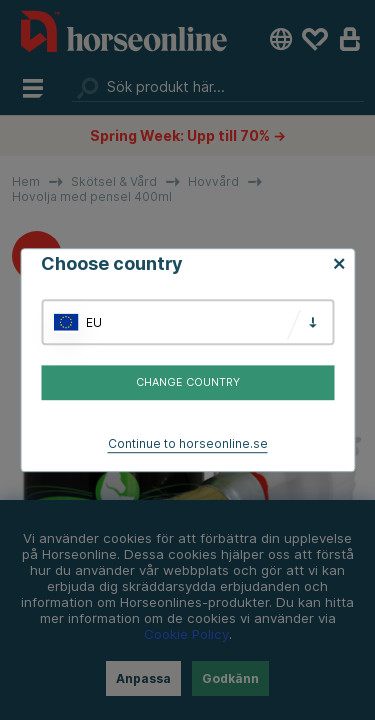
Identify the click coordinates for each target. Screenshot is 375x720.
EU (94, 322)
